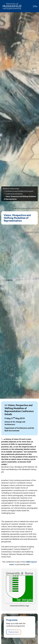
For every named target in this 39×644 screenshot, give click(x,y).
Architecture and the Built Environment (19, 191)
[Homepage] (12, 6)
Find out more (14, 632)
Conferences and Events (14, 194)
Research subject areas (11, 189)
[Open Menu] (35, 6)
